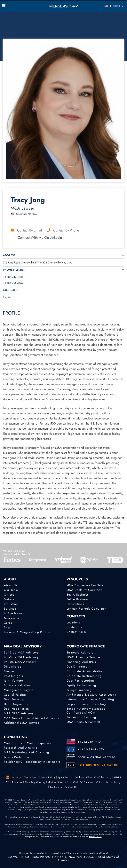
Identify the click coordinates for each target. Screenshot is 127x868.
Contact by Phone (63, 230)
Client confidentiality (99, 777)
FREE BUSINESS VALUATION (98, 765)
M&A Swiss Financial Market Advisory (32, 718)
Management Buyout (19, 690)
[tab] (63, 255)
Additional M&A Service (22, 723)
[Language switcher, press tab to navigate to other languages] (110, 6)
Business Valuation (17, 685)
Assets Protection (16, 757)
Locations (73, 622)
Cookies (79, 777)
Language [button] (10, 290)
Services (10, 609)
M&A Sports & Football (83, 722)
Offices (9, 595)
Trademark (56, 787)
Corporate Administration (85, 671)
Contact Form (76, 632)
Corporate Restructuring (84, 676)
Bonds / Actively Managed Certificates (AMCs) (86, 711)
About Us (11, 585)
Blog (7, 627)
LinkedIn (13, 777)
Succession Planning (81, 717)
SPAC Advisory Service (83, 657)
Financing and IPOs (81, 662)
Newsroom (12, 618)
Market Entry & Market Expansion (28, 743)
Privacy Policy (47, 777)
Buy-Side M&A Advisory (21, 657)
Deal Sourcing (14, 699)
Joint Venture (14, 681)
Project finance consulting (86, 704)
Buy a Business (78, 595)
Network (10, 599)
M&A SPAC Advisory (19, 713)
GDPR (118, 777)
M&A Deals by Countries (84, 590)
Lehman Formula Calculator (86, 609)
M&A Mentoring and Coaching (27, 752)
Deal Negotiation (16, 709)
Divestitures (12, 667)
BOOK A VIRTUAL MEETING (97, 757)
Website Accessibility (108, 782)
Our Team (11, 590)
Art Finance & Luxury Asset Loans (91, 695)
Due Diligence (77, 667)
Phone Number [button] (14, 270)
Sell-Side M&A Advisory (21, 653)
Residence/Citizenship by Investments (32, 762)
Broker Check (95, 837)
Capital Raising (15, 695)
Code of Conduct (83, 782)
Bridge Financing (79, 690)
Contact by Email (26, 230)
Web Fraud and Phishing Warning (26, 782)
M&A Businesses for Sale (85, 585)
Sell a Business (78, 599)
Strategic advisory (80, 653)
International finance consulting (90, 699)
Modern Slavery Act (59, 782)
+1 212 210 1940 (89, 742)
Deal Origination (16, 704)
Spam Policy (65, 777)
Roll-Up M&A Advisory (20, 662)
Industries (11, 604)
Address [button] (9, 255)
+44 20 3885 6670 (91, 749)
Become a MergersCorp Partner (27, 632)
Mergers (10, 671)
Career (9, 623)
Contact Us (74, 627)
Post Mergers (13, 676)
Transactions (75, 604)
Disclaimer (30, 777)
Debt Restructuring (80, 681)
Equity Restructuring (81, 685)
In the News (13, 613)
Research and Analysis (20, 748)
